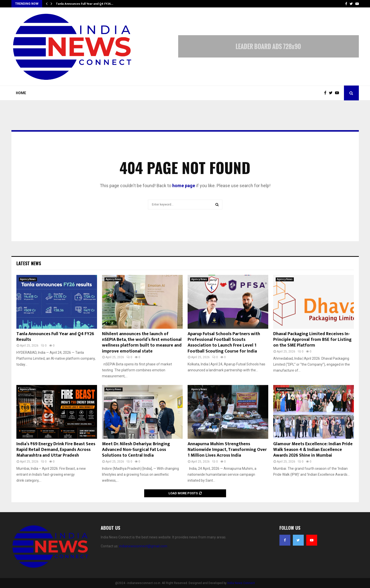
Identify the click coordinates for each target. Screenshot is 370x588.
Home (21, 93)
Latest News (29, 263)
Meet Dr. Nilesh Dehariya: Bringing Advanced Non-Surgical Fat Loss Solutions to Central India (136, 450)
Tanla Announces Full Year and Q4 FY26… (84, 4)
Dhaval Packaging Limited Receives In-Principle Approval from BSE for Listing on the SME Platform (312, 340)
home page (184, 186)
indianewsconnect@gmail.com (143, 546)
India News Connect (241, 583)
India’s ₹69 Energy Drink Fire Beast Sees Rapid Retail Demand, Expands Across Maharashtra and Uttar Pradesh (56, 450)
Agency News (28, 279)
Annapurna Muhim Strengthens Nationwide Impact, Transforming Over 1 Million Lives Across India (227, 450)
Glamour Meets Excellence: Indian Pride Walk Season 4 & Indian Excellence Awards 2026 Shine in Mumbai (313, 450)
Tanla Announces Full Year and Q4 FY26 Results (55, 337)
